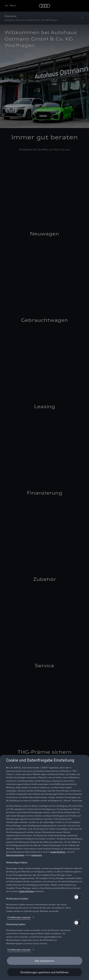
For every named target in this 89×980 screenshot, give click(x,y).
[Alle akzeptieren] (44, 961)
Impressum (37, 855)
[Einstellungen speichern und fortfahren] (44, 972)
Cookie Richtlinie (58, 852)
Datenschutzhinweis (15, 855)
